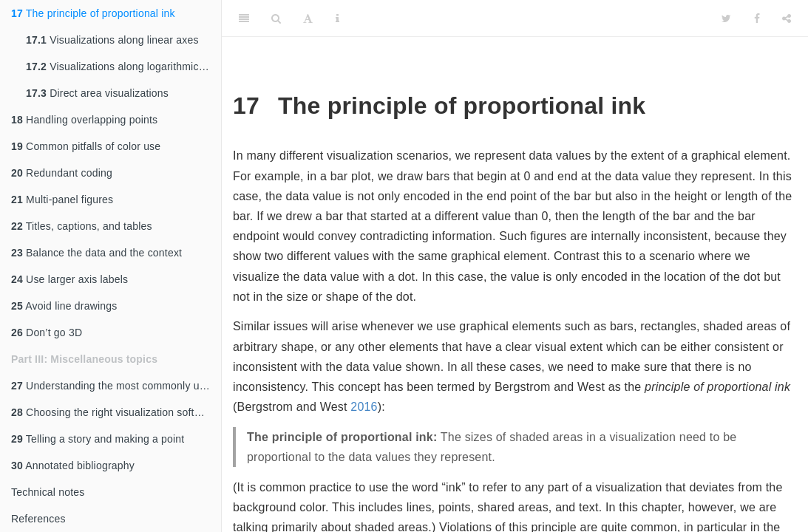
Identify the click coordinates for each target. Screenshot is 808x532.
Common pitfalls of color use (86, 146)
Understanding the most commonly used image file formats (116, 386)
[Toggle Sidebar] (244, 18)
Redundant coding (62, 173)
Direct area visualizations (97, 93)
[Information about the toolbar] (337, 18)
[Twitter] (726, 18)
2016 (364, 407)
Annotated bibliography (73, 465)
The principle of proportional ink (93, 13)
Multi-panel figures (62, 199)
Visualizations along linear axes (112, 40)
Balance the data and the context (96, 253)
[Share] (787, 18)
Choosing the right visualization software (114, 412)
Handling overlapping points (84, 120)
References (38, 519)
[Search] (276, 18)
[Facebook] (757, 18)
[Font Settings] (308, 18)
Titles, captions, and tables (82, 226)
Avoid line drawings (64, 306)
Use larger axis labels (69, 279)
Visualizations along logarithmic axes (123, 66)
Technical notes (48, 492)
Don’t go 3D (47, 332)
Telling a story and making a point (98, 439)
